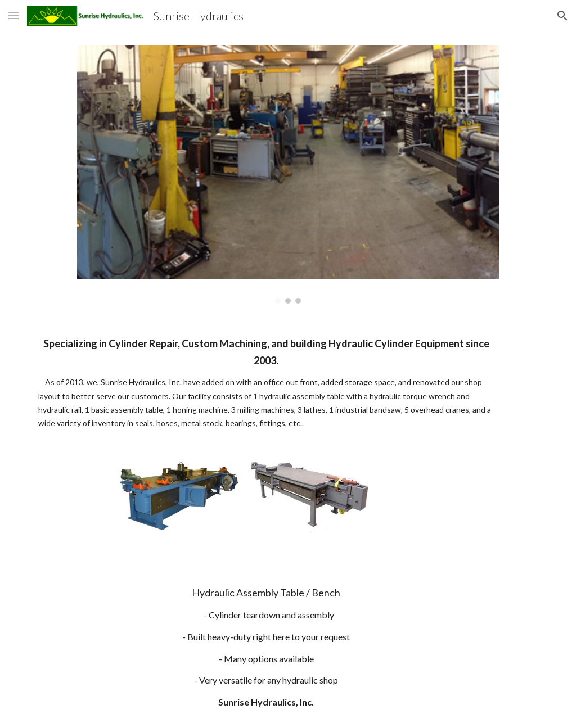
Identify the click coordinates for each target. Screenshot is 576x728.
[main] (266, 383)
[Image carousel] (288, 174)
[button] (13, 15)
